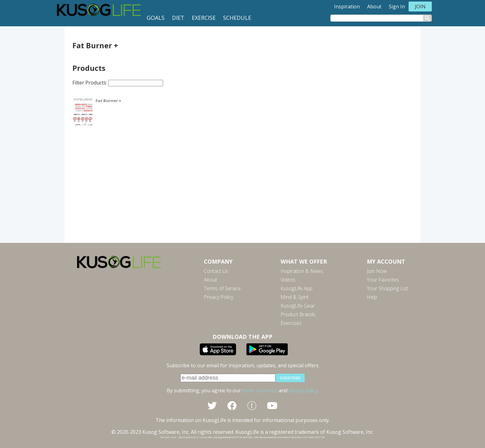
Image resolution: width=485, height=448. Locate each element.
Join (420, 6)
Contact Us (216, 271)
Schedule (237, 18)
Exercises (291, 323)
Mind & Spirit (295, 297)
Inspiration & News (302, 271)
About (374, 6)
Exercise (204, 18)
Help (372, 297)
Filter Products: (118, 83)
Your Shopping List (387, 288)
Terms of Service (222, 288)
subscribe (290, 378)
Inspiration (347, 6)
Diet (178, 18)
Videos (288, 280)
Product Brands (298, 314)
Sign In (397, 6)
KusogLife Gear (298, 306)
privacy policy (303, 390)
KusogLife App (296, 288)
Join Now (377, 271)
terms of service (260, 390)
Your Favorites (383, 280)
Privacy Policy (219, 297)
